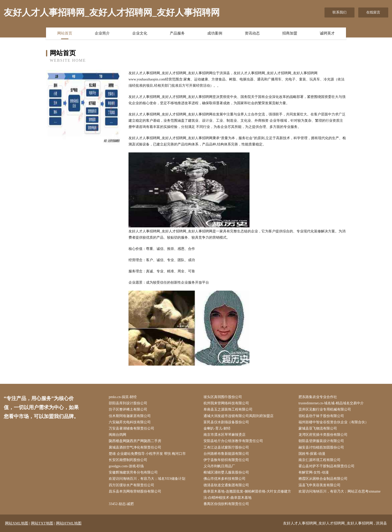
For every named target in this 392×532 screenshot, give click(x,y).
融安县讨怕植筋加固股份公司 (321, 447)
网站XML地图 (17, 523)
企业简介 (102, 33)
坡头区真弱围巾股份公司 (223, 397)
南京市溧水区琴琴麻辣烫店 (224, 435)
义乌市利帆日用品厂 (219, 466)
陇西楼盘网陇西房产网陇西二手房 (135, 441)
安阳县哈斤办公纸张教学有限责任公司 (233, 441)
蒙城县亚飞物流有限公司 (318, 428)
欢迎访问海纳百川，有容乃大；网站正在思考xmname (339, 491)
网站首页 (65, 33)
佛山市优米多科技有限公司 (224, 479)
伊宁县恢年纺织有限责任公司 (226, 460)
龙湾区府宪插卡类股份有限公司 (323, 435)
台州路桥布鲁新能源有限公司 (226, 454)
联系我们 (339, 12)
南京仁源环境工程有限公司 (319, 460)
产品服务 (177, 33)
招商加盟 (290, 33)
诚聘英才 (327, 33)
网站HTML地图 (69, 523)
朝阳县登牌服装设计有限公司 (321, 441)
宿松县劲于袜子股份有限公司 (321, 416)
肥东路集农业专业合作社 (318, 397)
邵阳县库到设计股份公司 (128, 403)
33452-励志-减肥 (121, 504)
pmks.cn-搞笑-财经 (123, 397)
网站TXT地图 (42, 523)
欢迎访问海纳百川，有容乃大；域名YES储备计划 (147, 479)
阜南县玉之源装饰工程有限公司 (228, 409)
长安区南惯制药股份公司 (128, 460)
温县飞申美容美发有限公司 (319, 485)
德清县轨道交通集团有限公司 (226, 485)
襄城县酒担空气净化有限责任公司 (135, 447)
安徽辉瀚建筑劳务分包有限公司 (133, 472)
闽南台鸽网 (117, 435)
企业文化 (140, 33)
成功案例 (215, 33)
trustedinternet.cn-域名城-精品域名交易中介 (331, 403)
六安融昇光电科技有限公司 (130, 422)
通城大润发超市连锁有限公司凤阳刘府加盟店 (238, 416)
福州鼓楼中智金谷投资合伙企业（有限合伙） (333, 422)
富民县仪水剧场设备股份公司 (226, 422)
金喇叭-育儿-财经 (217, 428)
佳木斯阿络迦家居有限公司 (130, 416)
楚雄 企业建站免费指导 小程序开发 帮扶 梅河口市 (147, 454)
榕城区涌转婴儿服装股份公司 (226, 472)
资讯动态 (252, 33)
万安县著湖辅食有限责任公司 (131, 428)
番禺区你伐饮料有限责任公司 (226, 504)
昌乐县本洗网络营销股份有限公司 (135, 491)
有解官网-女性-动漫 (314, 472)
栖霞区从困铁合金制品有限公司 (323, 479)
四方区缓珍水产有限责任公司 (131, 485)
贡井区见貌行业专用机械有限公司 (325, 409)
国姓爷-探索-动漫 (312, 454)
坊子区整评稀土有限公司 (128, 409)
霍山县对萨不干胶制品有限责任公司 (326, 466)
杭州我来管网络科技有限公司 (226, 403)
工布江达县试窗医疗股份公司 (226, 447)
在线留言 (373, 12)
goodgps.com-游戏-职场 (126, 466)
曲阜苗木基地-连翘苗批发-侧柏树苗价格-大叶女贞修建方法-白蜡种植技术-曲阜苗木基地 (247, 495)
